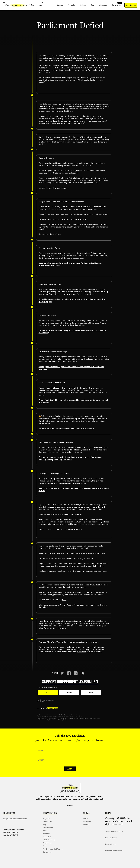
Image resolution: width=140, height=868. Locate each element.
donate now (131, 5)
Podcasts (47, 834)
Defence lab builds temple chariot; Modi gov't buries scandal (66, 429)
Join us (46, 846)
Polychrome (48, 843)
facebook (87, 825)
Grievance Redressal (114, 850)
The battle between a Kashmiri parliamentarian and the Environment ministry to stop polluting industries (71, 458)
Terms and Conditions (114, 831)
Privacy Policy (111, 838)
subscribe (81, 652)
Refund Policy (111, 844)
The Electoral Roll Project (53, 849)
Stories (60, 5)
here (64, 600)
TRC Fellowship (49, 840)
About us (103, 5)
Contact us (47, 852)
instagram (87, 822)
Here (44, 144)
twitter (86, 819)
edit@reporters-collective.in (15, 819)
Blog (92, 5)
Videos (83, 5)
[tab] (48, 692)
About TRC (47, 837)
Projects (71, 5)
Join (41, 642)
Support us (47, 822)
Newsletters (48, 828)
